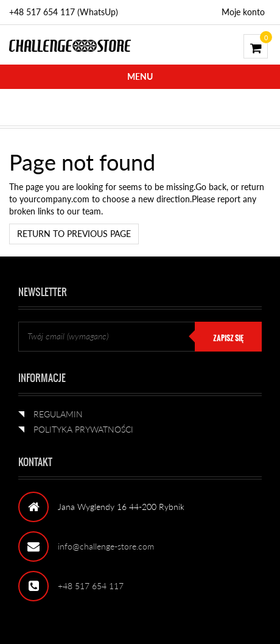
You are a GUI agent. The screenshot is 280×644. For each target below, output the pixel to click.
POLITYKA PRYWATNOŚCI (83, 429)
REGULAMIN (58, 414)
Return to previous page (74, 234)
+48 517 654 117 (91, 586)
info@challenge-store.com (106, 546)
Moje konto (243, 12)
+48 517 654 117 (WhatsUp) (64, 12)
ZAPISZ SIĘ (228, 338)
